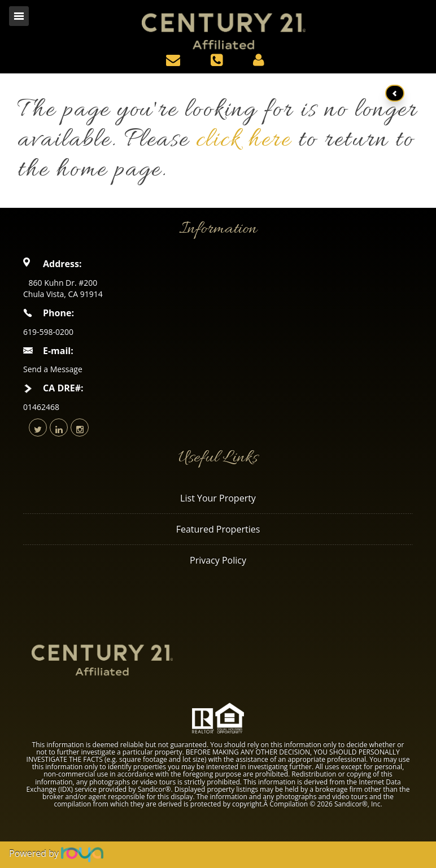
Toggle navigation (19, 16)
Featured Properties (218, 529)
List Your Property (218, 498)
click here (243, 141)
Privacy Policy (218, 560)
